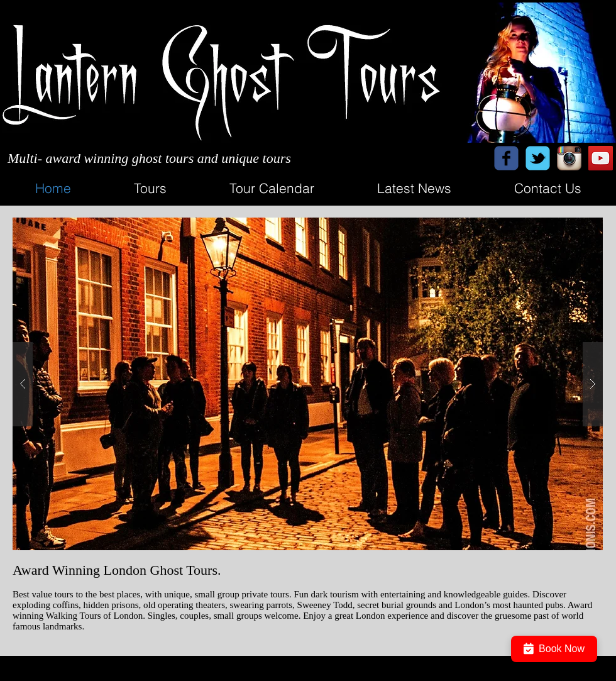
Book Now (554, 649)
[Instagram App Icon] (569, 158)
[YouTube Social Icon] (601, 158)
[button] (308, 384)
